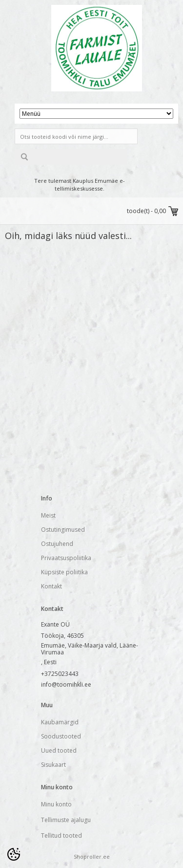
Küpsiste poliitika (64, 572)
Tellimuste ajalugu (66, 820)
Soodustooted (61, 736)
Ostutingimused (63, 530)
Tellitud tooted (61, 835)
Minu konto (56, 804)
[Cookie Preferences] (14, 854)
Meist (48, 515)
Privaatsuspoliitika (66, 558)
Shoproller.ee (92, 857)
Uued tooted (59, 750)
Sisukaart (53, 765)
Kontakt (51, 586)
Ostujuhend (57, 544)
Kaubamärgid (60, 722)
